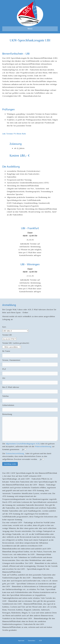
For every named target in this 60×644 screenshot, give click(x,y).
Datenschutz (32, 641)
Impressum (21, 641)
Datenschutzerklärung (15, 453)
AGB (40, 641)
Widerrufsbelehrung (43, 446)
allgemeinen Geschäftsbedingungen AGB (23, 444)
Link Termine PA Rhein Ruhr (14, 134)
